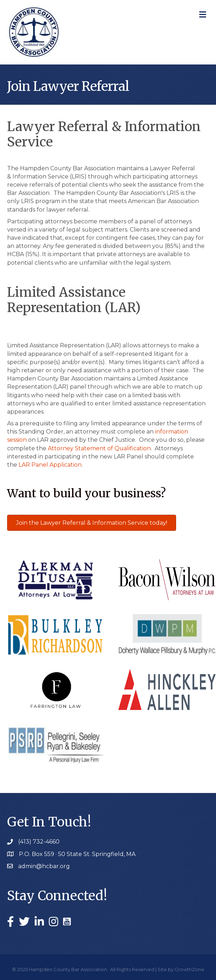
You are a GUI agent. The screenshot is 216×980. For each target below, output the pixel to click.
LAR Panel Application (50, 465)
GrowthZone (189, 969)
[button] (92, 523)
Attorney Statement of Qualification (99, 448)
